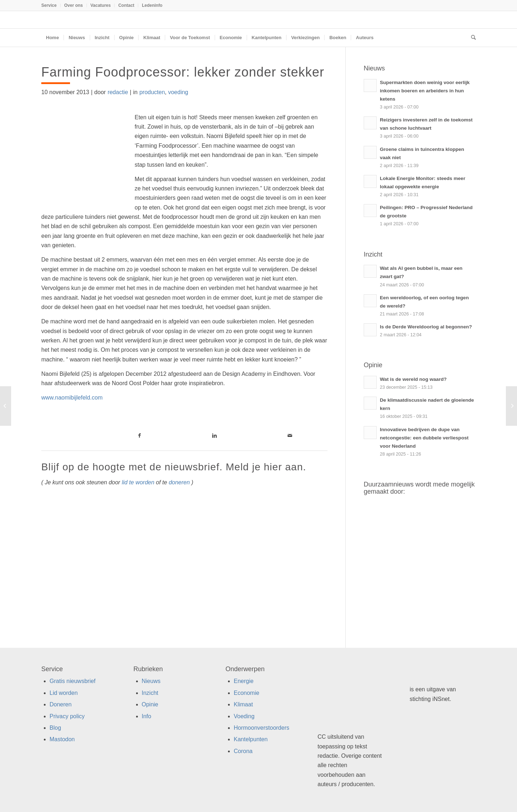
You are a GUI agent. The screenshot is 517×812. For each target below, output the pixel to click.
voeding (178, 92)
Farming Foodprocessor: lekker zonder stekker (183, 72)
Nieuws (151, 681)
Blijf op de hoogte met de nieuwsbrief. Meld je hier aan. (174, 467)
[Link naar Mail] (290, 435)
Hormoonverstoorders (262, 728)
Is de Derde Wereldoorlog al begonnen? (426, 327)
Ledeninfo (152, 5)
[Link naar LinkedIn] (215, 435)
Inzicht (150, 693)
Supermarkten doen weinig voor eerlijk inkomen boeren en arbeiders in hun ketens (425, 91)
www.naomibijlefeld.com (72, 398)
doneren (179, 482)
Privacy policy (67, 716)
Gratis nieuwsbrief (73, 681)
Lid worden (64, 693)
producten (152, 92)
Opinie (150, 704)
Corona (243, 751)
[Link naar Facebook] (139, 435)
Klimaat (243, 704)
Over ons (74, 5)
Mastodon (62, 739)
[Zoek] (471, 38)
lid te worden (138, 482)
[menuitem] (51, 5)
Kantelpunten (251, 739)
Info (147, 716)
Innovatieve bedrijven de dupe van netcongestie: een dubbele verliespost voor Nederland (424, 438)
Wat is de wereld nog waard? (413, 379)
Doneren (60, 704)
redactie (118, 92)
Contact (126, 5)
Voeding (244, 716)
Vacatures (101, 5)
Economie (246, 693)
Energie (244, 681)
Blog (55, 728)
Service (49, 5)
